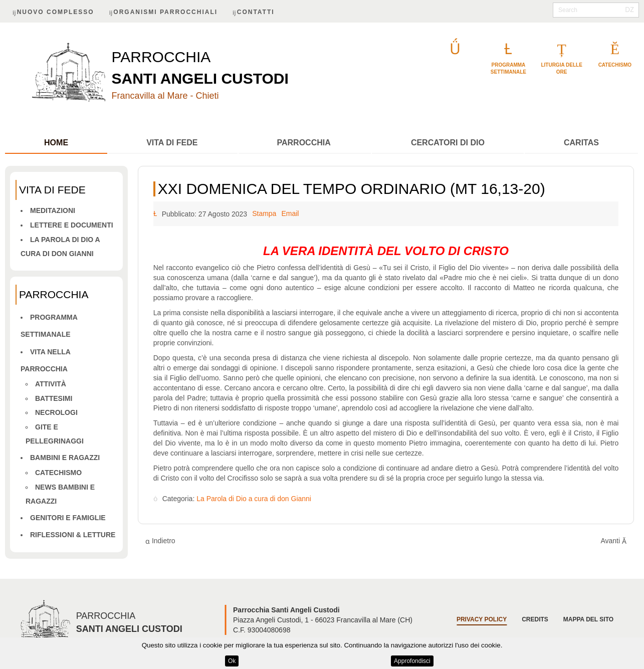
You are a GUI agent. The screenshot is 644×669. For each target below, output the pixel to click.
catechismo (615, 65)
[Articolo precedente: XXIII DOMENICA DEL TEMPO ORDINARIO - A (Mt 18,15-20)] (160, 541)
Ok (232, 661)
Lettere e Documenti (72, 225)
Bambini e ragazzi (65, 458)
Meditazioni (53, 210)
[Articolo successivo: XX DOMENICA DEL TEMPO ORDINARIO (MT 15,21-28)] (613, 541)
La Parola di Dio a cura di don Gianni (254, 499)
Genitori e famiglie (68, 518)
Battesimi (54, 398)
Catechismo (58, 473)
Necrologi (56, 412)
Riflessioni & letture (73, 535)
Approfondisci (412, 661)
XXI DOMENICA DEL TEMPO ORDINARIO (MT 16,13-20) (352, 189)
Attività (51, 384)
